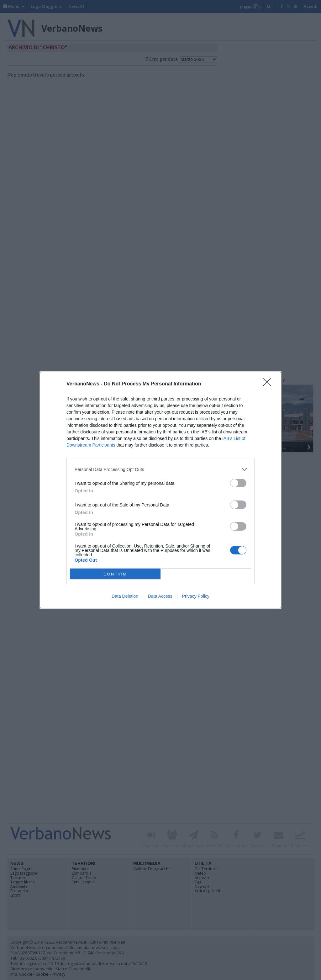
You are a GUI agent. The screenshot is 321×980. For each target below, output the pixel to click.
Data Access (160, 596)
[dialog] (160, 490)
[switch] (238, 483)
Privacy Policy (196, 596)
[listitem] (160, 469)
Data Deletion (125, 596)
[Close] (269, 384)
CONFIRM (115, 574)
